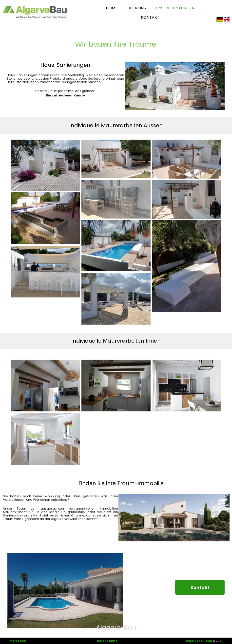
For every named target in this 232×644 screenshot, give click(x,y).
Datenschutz (107, 641)
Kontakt (150, 17)
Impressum (17, 641)
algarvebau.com (199, 641)
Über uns (137, 8)
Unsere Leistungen (175, 8)
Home (112, 8)
